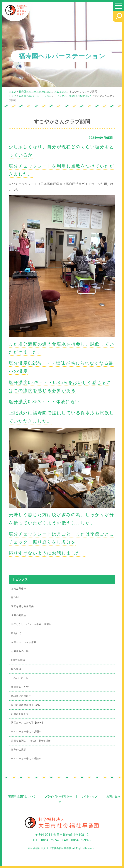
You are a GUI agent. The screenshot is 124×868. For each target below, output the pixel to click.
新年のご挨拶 (19, 750)
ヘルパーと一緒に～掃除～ (26, 759)
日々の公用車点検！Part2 (26, 705)
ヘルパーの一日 (20, 678)
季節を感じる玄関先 (22, 606)
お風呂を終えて (20, 714)
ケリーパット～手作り (24, 642)
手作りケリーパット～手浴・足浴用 (31, 624)
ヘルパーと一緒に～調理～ (26, 732)
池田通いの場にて (21, 696)
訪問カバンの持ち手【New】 (28, 723)
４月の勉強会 (19, 615)
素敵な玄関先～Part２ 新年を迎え (31, 741)
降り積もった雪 (20, 687)
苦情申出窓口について (22, 796)
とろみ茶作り (19, 589)
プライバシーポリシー (58, 796)
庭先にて (16, 633)
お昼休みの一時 (20, 651)
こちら (14, 190)
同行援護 (16, 669)
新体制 (15, 598)
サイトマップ (89, 796)
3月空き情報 (18, 660)
